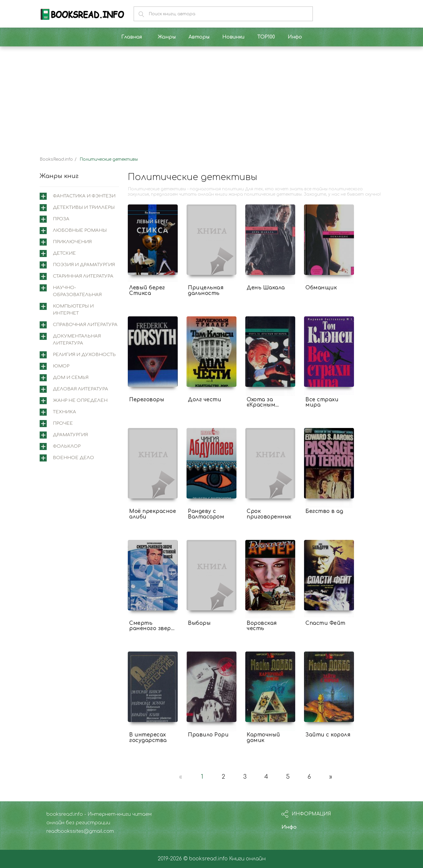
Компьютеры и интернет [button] (73, 310)
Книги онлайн (247, 859)
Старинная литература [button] (83, 276)
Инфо (289, 827)
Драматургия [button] (70, 435)
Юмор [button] (61, 366)
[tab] (79, 196)
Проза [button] (61, 219)
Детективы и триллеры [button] (84, 208)
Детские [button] (64, 253)
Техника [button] (64, 412)
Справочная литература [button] (85, 325)
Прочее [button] (63, 423)
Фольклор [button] (67, 446)
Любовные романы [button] (80, 230)
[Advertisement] (211, 96)
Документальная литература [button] (77, 340)
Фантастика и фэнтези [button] (84, 196)
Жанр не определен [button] (80, 401)
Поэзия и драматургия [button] (84, 265)
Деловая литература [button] (80, 389)
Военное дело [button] (73, 458)
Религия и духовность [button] (84, 355)
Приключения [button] (72, 242)
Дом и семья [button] (71, 378)
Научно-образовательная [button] (77, 291)
